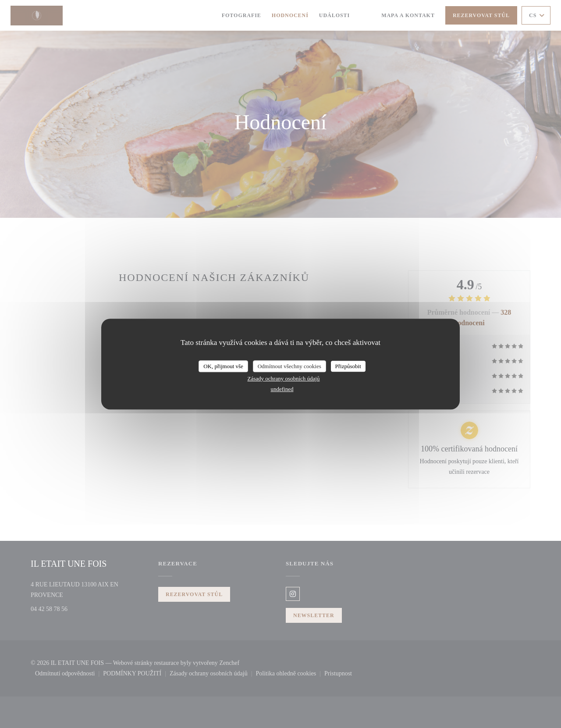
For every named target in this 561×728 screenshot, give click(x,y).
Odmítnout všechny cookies (289, 366)
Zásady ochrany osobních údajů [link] (284, 378)
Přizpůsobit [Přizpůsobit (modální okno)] (348, 366)
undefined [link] (282, 389)
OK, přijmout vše (223, 366)
